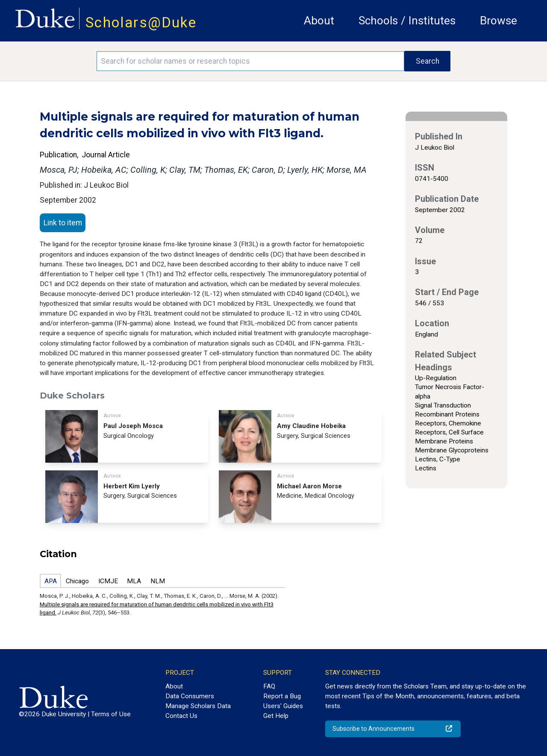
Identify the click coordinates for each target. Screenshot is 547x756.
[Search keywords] (250, 61)
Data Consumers (190, 696)
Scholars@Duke (141, 22)
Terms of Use (111, 714)
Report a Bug (282, 696)
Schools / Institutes (407, 21)
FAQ (269, 686)
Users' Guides (283, 706)
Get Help (276, 716)
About (319, 21)
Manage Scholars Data (198, 706)
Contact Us (181, 716)
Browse (498, 21)
